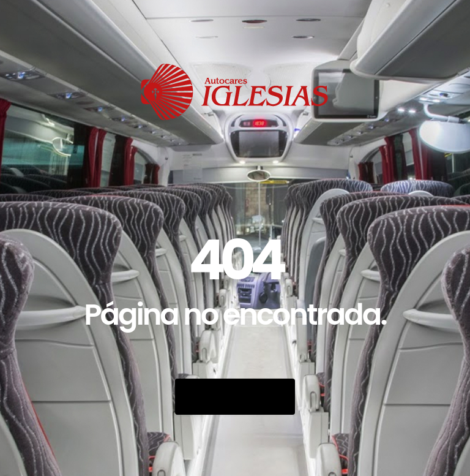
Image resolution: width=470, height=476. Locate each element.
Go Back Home (235, 397)
